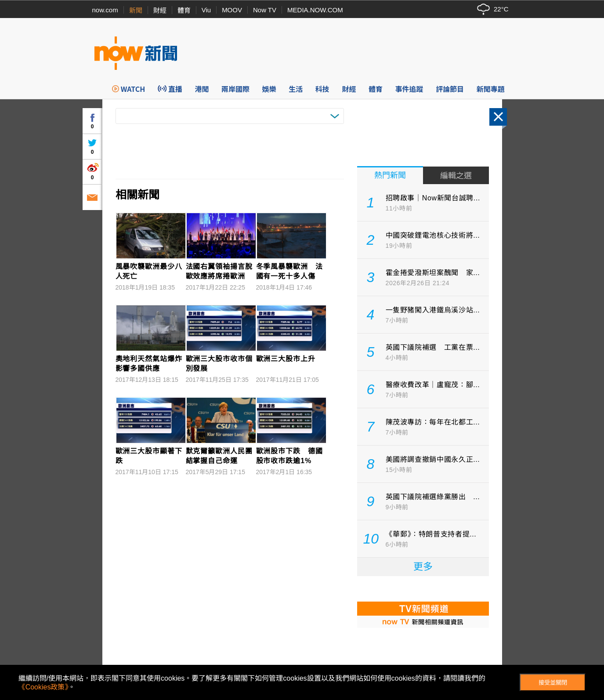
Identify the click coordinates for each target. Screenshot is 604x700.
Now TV (265, 10)
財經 (160, 10)
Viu (206, 10)
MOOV (232, 10)
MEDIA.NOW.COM (315, 10)
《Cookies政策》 (43, 687)
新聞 (136, 10)
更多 (423, 567)
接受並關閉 (553, 683)
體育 (184, 10)
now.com (105, 10)
